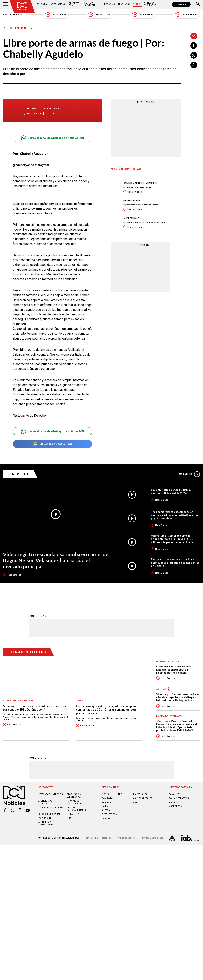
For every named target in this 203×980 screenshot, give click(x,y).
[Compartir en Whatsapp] (194, 65)
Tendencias (124, 4)
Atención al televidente (45, 802)
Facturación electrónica (74, 795)
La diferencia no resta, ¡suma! (138, 187)
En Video (20, 474)
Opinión (137, 4)
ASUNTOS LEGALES (143, 798)
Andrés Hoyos (132, 218)
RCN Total (108, 798)
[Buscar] (198, 4)
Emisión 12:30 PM (99, 15)
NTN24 (106, 794)
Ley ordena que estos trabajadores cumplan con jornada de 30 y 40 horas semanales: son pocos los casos (106, 709)
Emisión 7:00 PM (143, 15)
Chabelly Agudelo (43, 109)
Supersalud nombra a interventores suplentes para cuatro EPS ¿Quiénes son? (34, 708)
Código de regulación (51, 807)
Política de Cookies (126, 838)
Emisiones (13, 15)
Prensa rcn (45, 818)
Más (190, 474)
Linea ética (73, 814)
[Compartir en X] (194, 55)
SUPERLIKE (174, 802)
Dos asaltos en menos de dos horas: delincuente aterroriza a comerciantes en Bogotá (175, 563)
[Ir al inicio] (22, 6)
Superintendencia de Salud (19, 701)
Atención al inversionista (46, 823)
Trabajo (81, 701)
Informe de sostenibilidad (75, 802)
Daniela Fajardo (133, 200)
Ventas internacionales (76, 809)
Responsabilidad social (51, 794)
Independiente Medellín (170, 661)
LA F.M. (106, 806)
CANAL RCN (181, 4)
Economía (110, 4)
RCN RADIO (108, 802)
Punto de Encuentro (150, 4)
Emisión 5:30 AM (56, 15)
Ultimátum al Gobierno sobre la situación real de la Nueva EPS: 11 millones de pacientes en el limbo (172, 539)
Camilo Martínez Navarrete (140, 183)
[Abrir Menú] (5, 4)
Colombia (42, 4)
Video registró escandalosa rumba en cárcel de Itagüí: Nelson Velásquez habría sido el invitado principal (56, 560)
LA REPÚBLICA (140, 794)
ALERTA (106, 810)
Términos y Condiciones (152, 838)
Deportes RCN (74, 4)
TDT (120, 794)
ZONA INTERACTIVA (179, 798)
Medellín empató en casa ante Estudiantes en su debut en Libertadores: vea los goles (174, 669)
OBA (69, 818)
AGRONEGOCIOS (141, 802)
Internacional (58, 4)
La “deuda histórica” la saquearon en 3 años (145, 222)
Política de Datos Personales (98, 838)
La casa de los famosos (169, 716)
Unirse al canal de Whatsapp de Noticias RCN (52, 138)
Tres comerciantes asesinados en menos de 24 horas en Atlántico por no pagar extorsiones (175, 515)
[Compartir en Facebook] (194, 46)
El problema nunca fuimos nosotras (141, 205)
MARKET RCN (175, 806)
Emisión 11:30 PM (187, 15)
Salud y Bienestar (90, 4)
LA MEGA (107, 818)
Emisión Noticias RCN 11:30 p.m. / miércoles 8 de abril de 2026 (172, 491)
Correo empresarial (49, 814)
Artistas (161, 689)
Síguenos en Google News (52, 444)
